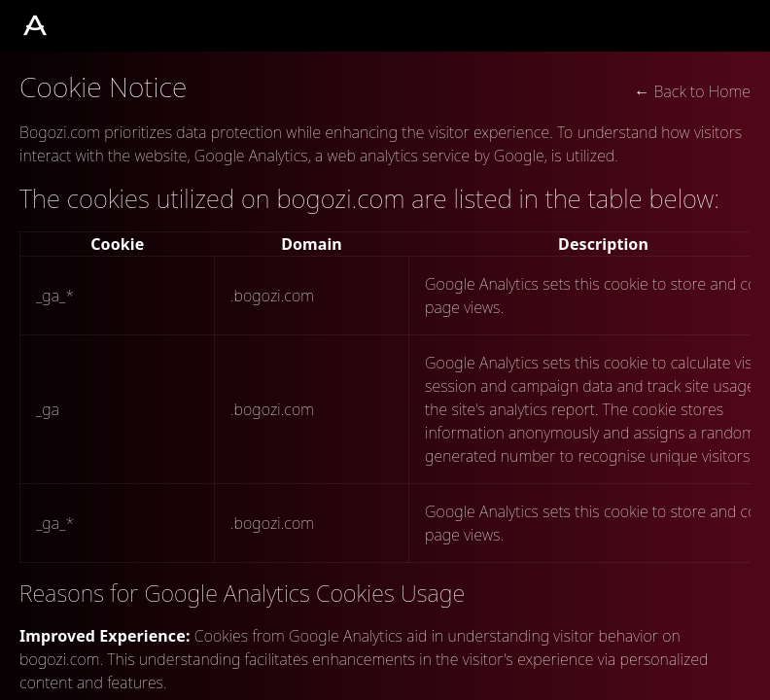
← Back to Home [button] (692, 91)
